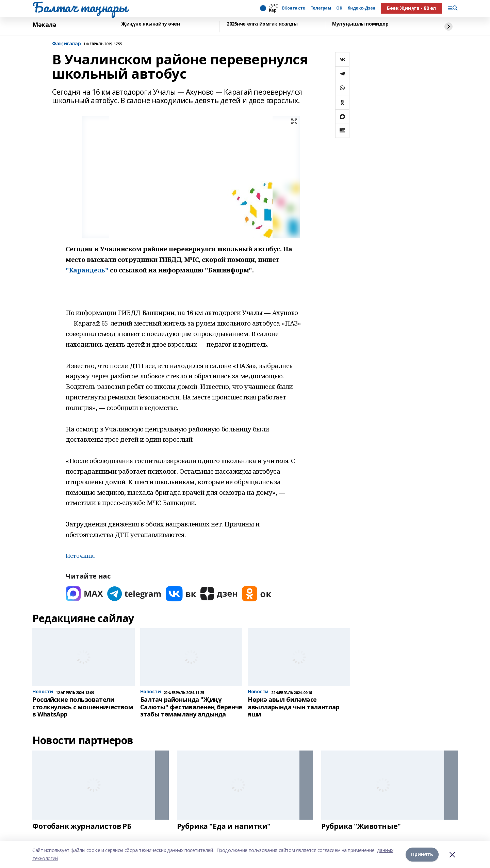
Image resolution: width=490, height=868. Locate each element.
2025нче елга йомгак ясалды (262, 24)
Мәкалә (44, 25)
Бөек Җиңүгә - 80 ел (411, 8)
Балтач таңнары (80, 7)
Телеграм (321, 8)
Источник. (80, 556)
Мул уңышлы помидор (360, 24)
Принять (422, 854)
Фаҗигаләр (66, 44)
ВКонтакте (294, 8)
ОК (339, 8)
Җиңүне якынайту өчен (151, 24)
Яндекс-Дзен (362, 8)
